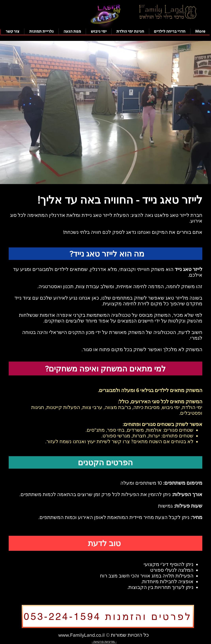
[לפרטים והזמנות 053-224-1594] (108, 616)
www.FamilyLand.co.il (81, 635)
